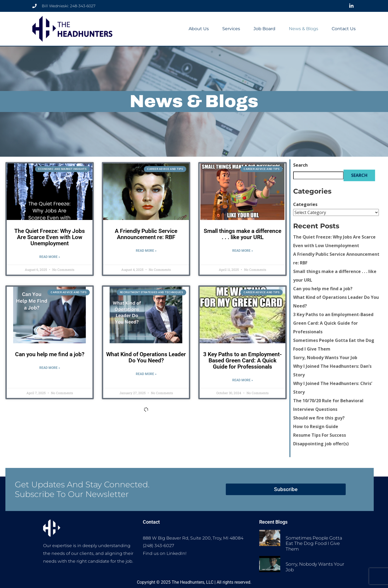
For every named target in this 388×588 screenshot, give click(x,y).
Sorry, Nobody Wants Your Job (325, 358)
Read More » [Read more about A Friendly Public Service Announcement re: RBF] (146, 251)
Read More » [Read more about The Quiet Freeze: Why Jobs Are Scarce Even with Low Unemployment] (50, 257)
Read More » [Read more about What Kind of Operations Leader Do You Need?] (146, 374)
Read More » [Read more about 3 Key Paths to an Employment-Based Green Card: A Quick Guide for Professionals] (243, 380)
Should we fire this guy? (319, 418)
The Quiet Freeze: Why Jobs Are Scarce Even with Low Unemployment (50, 237)
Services (231, 29)
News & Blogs (304, 29)
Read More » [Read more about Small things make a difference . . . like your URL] (243, 251)
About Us (199, 29)
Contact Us (344, 29)
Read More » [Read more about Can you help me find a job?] (50, 368)
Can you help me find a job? (50, 354)
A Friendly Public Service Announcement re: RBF (146, 234)
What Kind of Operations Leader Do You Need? (146, 357)
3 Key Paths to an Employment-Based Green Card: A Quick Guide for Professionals (242, 360)
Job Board (264, 29)
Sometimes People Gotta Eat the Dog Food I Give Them (314, 543)
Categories (305, 204)
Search (300, 165)
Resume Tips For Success (320, 435)
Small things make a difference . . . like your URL (242, 234)
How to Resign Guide (316, 426)
